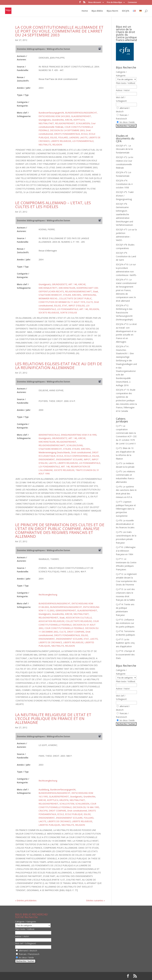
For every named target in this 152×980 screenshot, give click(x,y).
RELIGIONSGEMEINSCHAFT (78, 291)
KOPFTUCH (79, 120)
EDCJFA (126, 11)
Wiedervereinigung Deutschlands (54, 452)
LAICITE (84, 137)
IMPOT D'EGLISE (77, 306)
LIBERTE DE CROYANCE (50, 642)
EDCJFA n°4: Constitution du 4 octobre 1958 (124, 184)
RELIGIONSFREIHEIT (65, 123)
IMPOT (87, 459)
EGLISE (54, 137)
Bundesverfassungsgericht (51, 113)
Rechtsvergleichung (48, 595)
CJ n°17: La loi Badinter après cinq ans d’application (125, 643)
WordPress (64, 976)
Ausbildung (44, 790)
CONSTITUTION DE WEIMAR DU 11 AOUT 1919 (62, 302)
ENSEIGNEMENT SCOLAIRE (69, 459)
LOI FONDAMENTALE (83, 141)
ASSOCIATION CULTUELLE (79, 618)
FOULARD (63, 137)
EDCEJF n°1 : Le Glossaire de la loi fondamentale (124, 149)
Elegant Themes (34, 976)
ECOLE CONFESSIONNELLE (78, 456)
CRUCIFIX (43, 811)
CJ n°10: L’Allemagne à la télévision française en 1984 (126, 551)
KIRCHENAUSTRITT (48, 288)
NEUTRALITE (45, 145)
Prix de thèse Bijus (115, 3)
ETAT (65, 306)
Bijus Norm (112, 11)
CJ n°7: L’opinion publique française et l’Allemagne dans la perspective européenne (126, 509)
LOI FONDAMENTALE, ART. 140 (73, 309)
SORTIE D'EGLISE (69, 313)
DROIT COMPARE (76, 632)
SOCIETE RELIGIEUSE (49, 313)
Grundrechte (58, 120)
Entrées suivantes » (96, 900)
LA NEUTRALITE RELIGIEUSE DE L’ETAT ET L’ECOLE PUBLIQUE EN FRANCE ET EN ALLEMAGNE (53, 718)
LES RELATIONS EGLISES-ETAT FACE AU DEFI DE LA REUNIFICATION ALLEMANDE (59, 366)
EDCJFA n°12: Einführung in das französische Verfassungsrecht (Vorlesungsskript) (124, 312)
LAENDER (74, 137)
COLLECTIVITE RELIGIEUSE (79, 621)
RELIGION (57, 145)
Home (85, 11)
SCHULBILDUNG (75, 445)
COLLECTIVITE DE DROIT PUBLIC (75, 298)
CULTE (90, 302)
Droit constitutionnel (81, 452)
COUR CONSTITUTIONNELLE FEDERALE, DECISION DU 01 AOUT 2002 (69, 625)
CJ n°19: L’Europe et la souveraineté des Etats (125, 655)
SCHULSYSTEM (67, 804)
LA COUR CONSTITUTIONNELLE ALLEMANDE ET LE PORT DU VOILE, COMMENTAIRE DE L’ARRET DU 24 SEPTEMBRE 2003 (59, 31)
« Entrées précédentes (26, 900)
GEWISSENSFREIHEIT (66, 610)
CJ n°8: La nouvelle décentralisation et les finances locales (125, 524)
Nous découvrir (95, 3)
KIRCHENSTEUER (67, 288)
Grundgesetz (45, 120)
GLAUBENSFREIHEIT (81, 116)
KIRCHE (69, 120)
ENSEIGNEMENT (47, 459)
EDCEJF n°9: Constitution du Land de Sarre (126, 256)
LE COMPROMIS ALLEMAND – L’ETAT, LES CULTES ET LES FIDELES (53, 205)
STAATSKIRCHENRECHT (50, 295)
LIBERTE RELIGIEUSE (61, 141)
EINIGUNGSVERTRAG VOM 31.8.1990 (79, 435)
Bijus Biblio (97, 11)
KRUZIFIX (64, 800)
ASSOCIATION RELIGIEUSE (52, 621)
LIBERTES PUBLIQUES (49, 825)
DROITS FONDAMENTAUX (67, 134)
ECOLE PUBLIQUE (74, 814)
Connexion (132, 3)
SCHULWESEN (83, 123)
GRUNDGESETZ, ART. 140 (64, 284)
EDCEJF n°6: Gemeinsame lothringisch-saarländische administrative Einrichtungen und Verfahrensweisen (124, 214)
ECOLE (84, 134)
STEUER (67, 449)
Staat (95, 291)
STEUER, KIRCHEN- (72, 295)
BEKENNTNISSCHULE (49, 435)
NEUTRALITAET (46, 123)
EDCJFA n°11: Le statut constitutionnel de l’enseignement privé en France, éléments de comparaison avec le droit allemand (126, 290)
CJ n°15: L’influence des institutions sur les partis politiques (125, 623)
